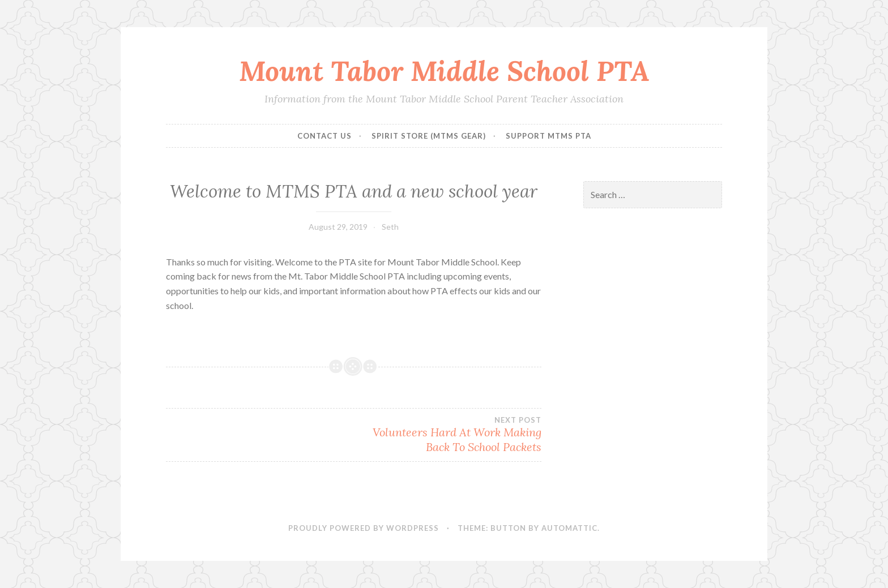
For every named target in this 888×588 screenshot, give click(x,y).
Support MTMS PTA (548, 136)
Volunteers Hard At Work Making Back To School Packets (447, 435)
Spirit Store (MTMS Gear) (429, 136)
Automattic (569, 528)
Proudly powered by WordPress (364, 528)
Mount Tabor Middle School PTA (444, 71)
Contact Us (325, 136)
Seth (390, 227)
